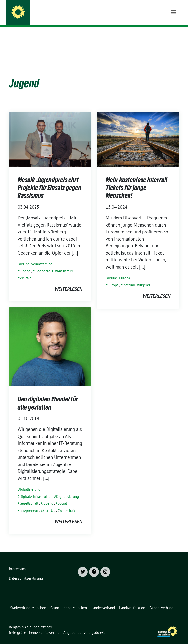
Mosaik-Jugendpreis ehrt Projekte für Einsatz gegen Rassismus (49, 180)
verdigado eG (94, 625)
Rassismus (65, 264)
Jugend (25, 264)
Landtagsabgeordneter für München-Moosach (79, 17)
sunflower (47, 625)
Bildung (24, 256)
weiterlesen (68, 282)
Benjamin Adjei (47, 10)
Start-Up (49, 503)
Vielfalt (25, 270)
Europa (125, 270)
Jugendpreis (44, 264)
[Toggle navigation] (173, 35)
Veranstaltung (42, 256)
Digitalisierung (29, 482)
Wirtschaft (67, 503)
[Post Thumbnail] (50, 131)
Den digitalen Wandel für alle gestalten (48, 395)
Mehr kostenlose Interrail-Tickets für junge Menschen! (137, 180)
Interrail (129, 277)
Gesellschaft (29, 496)
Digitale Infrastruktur (36, 489)
